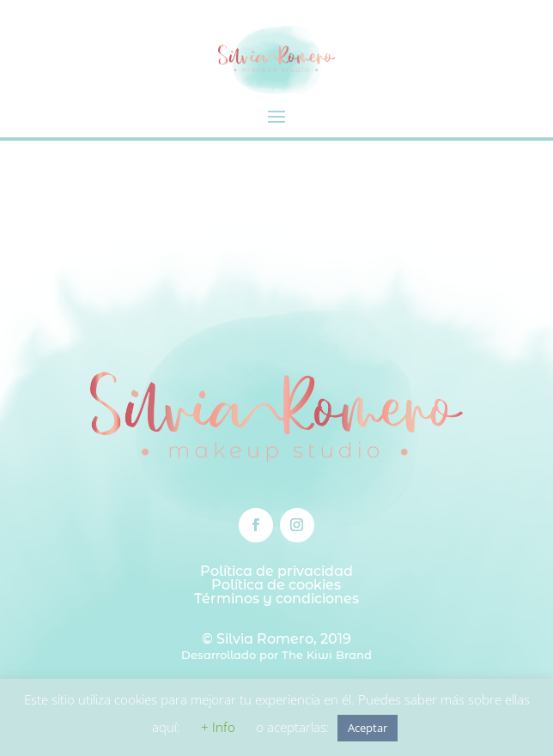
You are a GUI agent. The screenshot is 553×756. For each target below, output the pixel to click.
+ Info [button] (218, 727)
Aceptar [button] (368, 728)
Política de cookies (276, 585)
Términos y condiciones (276, 599)
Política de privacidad (276, 571)
